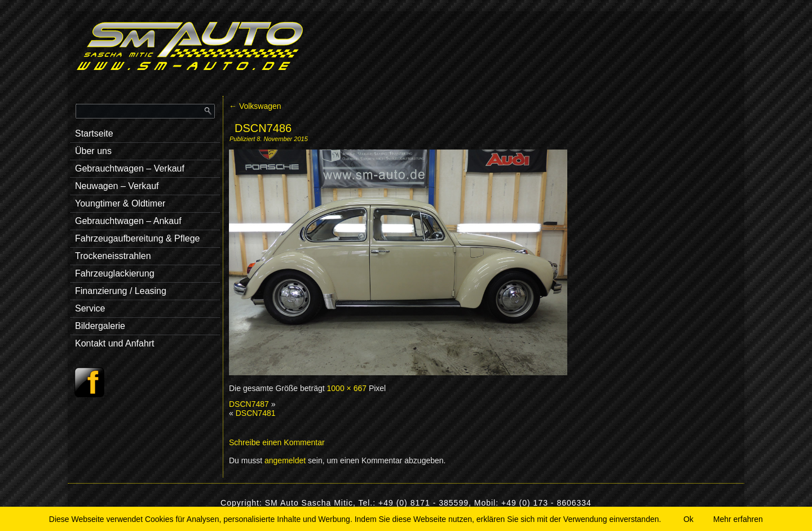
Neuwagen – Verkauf (117, 186)
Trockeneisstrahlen (113, 256)
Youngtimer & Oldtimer (120, 203)
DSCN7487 (249, 404)
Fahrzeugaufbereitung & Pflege (137, 238)
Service (90, 308)
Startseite (94, 133)
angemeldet (285, 460)
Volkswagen (255, 106)
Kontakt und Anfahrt (115, 343)
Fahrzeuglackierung (115, 273)
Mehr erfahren (738, 519)
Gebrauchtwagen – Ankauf (128, 221)
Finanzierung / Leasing (121, 291)
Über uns (93, 151)
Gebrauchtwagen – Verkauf (130, 168)
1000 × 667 (347, 388)
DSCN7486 (263, 128)
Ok (689, 519)
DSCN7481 (256, 413)
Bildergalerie (100, 326)
